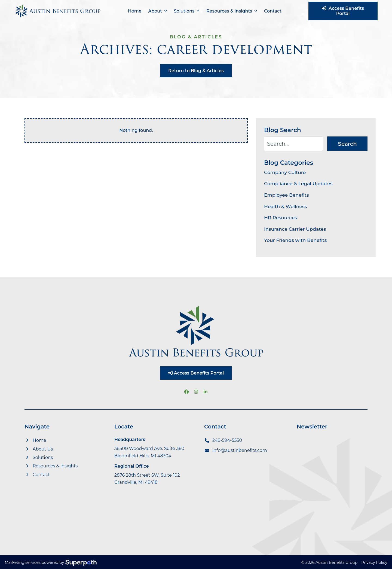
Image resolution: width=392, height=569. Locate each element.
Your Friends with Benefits (295, 238)
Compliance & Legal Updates (298, 182)
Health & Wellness (285, 204)
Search (347, 143)
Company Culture (285, 170)
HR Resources (281, 216)
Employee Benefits (287, 193)
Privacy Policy (374, 561)
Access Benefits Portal (348, 11)
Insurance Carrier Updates (295, 227)
